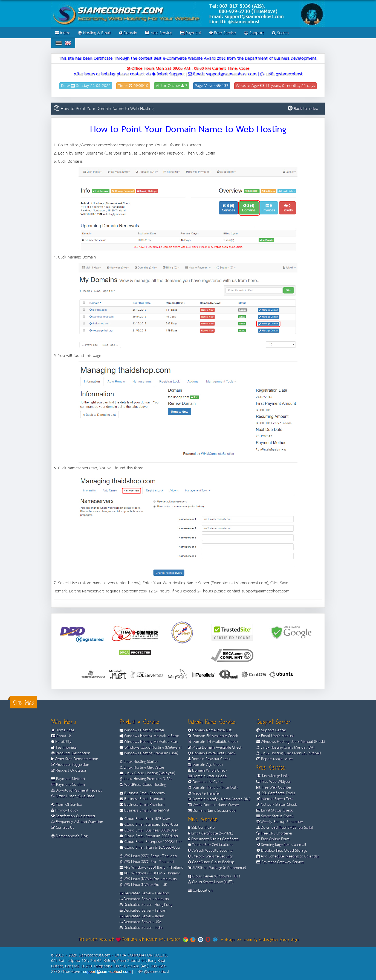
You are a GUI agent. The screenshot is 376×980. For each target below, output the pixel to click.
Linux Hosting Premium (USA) (146, 779)
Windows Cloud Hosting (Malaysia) (151, 748)
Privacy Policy (65, 810)
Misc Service (159, 33)
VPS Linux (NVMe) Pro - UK (143, 885)
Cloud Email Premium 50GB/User (149, 836)
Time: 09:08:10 (133, 86)
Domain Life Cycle (205, 782)
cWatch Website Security (210, 851)
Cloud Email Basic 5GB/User (145, 819)
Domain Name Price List (210, 730)
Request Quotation (69, 770)
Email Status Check (274, 810)
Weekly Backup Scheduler (280, 822)
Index (63, 33)
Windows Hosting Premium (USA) (149, 753)
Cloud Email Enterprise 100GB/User (151, 842)
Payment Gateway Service (280, 862)
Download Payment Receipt (76, 790)
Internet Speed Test (275, 799)
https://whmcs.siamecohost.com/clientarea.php (111, 145)
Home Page (63, 730)
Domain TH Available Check (213, 742)
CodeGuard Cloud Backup (211, 862)
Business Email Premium (142, 805)
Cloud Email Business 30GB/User (149, 830)
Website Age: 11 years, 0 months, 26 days (275, 86)
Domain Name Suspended (212, 811)
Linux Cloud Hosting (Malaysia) (147, 773)
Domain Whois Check (208, 770)
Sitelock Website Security (210, 856)
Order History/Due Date (73, 796)
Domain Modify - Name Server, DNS (219, 799)
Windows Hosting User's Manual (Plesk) (291, 742)
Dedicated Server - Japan (142, 916)
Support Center (271, 730)
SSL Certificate (201, 828)
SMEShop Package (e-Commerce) (217, 868)
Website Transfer (204, 793)
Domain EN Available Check (213, 736)
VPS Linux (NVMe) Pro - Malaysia (148, 879)
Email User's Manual (275, 736)
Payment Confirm (68, 785)
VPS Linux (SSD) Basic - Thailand (148, 856)
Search (280, 33)
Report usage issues (275, 759)
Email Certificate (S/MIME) (211, 833)
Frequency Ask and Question (77, 822)
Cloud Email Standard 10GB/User (149, 825)
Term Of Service (66, 805)
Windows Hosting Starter (142, 730)
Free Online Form (273, 839)
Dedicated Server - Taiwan (143, 911)
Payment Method (68, 779)
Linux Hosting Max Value (142, 767)
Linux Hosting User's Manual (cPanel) (289, 753)
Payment (191, 33)
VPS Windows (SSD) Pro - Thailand (150, 873)
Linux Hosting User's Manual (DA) (285, 748)
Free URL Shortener (274, 833)
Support (254, 33)
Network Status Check (277, 805)
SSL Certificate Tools (276, 793)
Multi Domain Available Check (215, 748)
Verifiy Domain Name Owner (213, 805)
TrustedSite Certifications (211, 845)
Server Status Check (275, 816)
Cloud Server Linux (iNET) (211, 882)
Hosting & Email (94, 33)
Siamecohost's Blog (69, 836)
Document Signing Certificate (213, 839)
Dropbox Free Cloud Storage (282, 851)
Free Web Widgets (274, 782)
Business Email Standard (142, 799)
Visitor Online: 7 (172, 86)
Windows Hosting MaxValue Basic (149, 736)
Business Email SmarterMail (144, 810)
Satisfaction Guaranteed (73, 816)
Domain (128, 33)
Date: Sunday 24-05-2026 (86, 86)
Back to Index (306, 109)
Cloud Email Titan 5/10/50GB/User (150, 848)
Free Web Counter (274, 787)
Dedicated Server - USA (140, 922)
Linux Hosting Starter (139, 762)
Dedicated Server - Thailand (144, 893)
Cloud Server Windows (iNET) (214, 876)
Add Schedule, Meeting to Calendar (288, 856)
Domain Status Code (207, 776)
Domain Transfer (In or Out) (213, 788)
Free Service (223, 33)
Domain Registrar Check (209, 759)
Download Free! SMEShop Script (285, 828)
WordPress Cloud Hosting (143, 785)
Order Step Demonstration (75, 759)
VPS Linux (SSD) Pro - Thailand (147, 862)
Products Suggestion (70, 765)
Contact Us (64, 828)
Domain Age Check (206, 765)
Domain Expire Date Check (212, 753)
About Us (61, 736)
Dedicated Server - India (141, 928)
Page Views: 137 (212, 86)
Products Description (71, 753)
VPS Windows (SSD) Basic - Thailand (151, 868)
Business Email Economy (142, 793)
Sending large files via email (281, 845)
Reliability (61, 742)
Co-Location (200, 891)
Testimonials (64, 748)
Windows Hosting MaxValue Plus (149, 742)
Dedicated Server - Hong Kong (146, 905)
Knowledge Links (273, 776)
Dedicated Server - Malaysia (144, 899)
